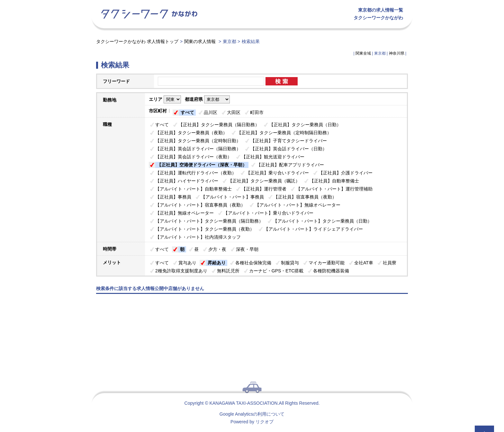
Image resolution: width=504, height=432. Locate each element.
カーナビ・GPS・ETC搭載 (276, 271)
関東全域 (363, 53)
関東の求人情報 (201, 41)
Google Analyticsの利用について (252, 414)
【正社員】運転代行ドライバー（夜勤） (196, 173)
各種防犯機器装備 (331, 271)
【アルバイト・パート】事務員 (232, 197)
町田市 (257, 112)
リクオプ (265, 422)
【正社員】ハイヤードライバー (187, 181)
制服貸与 (290, 263)
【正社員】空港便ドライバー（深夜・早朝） (202, 165)
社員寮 (390, 263)
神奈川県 (397, 53)
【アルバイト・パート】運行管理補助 (334, 189)
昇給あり (217, 263)
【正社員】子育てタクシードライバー (289, 141)
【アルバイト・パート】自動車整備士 (194, 189)
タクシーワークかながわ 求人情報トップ (137, 41)
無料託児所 (228, 271)
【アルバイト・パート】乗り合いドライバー (268, 213)
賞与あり (187, 263)
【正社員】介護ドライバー (346, 173)
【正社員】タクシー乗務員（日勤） (305, 125)
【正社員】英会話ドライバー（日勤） (289, 149)
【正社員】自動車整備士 (334, 181)
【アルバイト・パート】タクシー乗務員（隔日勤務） (209, 221)
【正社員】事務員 (173, 197)
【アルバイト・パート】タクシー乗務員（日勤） (322, 221)
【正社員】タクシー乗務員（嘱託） (264, 181)
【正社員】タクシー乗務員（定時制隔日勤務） (284, 133)
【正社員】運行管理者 (264, 189)
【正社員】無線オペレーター (184, 213)
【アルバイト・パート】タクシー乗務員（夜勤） (205, 229)
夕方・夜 (217, 249)
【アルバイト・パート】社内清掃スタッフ (198, 237)
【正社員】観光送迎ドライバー (273, 157)
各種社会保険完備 (253, 263)
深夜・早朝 (247, 249)
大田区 (234, 112)
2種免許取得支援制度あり (181, 271)
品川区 (211, 112)
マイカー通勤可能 (327, 263)
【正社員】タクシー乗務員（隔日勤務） (219, 125)
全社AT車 (364, 263)
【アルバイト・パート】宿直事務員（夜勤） (200, 205)
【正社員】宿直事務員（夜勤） (305, 197)
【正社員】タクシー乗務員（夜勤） (191, 133)
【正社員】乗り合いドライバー (277, 173)
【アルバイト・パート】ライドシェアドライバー (313, 229)
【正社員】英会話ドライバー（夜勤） (194, 157)
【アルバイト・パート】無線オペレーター (298, 205)
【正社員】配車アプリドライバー (290, 165)
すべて (187, 112)
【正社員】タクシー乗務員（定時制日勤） (198, 141)
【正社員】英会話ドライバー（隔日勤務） (198, 149)
